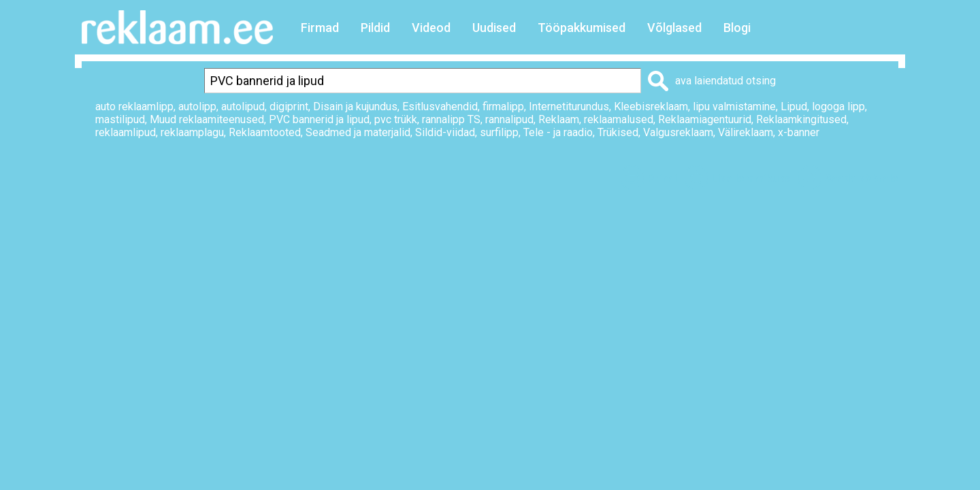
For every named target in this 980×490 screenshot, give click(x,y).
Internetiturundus (569, 107)
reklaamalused (619, 119)
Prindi (662, 179)
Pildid (375, 28)
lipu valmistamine (734, 107)
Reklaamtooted (265, 132)
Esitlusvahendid (440, 107)
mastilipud (120, 119)
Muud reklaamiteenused (207, 119)
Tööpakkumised (582, 28)
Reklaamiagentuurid (705, 119)
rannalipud (509, 119)
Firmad (320, 28)
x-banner (799, 132)
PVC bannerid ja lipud (319, 119)
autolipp (197, 107)
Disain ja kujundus (355, 107)
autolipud (243, 107)
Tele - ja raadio (558, 132)
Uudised (494, 28)
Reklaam (559, 119)
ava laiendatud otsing (725, 81)
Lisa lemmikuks (751, 179)
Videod (431, 28)
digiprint (289, 107)
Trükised (618, 132)
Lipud (794, 107)
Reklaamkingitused (801, 119)
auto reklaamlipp (134, 107)
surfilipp (499, 132)
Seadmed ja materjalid (358, 132)
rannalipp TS (451, 119)
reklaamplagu (192, 132)
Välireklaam (746, 132)
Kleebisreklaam (651, 107)
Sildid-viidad (445, 132)
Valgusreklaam (678, 132)
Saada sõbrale (862, 179)
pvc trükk (396, 119)
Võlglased (674, 28)
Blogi (737, 28)
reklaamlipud (126, 132)
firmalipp (503, 107)
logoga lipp (838, 107)
